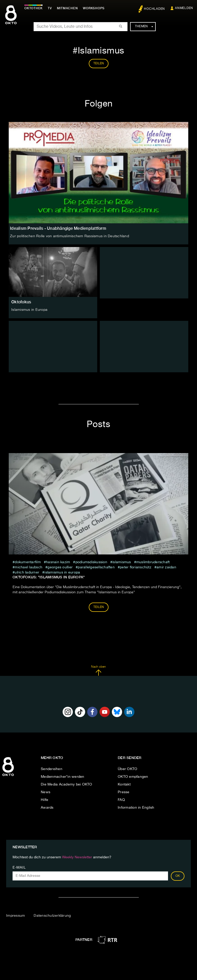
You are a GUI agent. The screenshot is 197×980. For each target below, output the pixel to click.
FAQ (121, 800)
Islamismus (122, 562)
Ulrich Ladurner (27, 572)
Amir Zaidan (166, 567)
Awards (47, 808)
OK (178, 876)
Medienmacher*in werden (63, 777)
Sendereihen (52, 769)
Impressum (16, 916)
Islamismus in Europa (29, 310)
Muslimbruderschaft (153, 562)
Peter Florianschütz (136, 567)
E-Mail (19, 868)
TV (50, 8)
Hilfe (45, 800)
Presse (124, 792)
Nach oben (98, 670)
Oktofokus (21, 302)
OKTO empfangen (133, 777)
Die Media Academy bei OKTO (67, 784)
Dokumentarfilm (28, 562)
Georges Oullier (60, 567)
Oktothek (33, 8)
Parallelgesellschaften (96, 567)
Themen (144, 27)
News (46, 792)
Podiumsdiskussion (91, 562)
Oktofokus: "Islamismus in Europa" (49, 577)
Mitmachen (67, 8)
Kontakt (124, 784)
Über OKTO (127, 769)
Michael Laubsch (28, 567)
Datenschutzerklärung (52, 916)
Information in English (136, 808)
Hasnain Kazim (58, 562)
